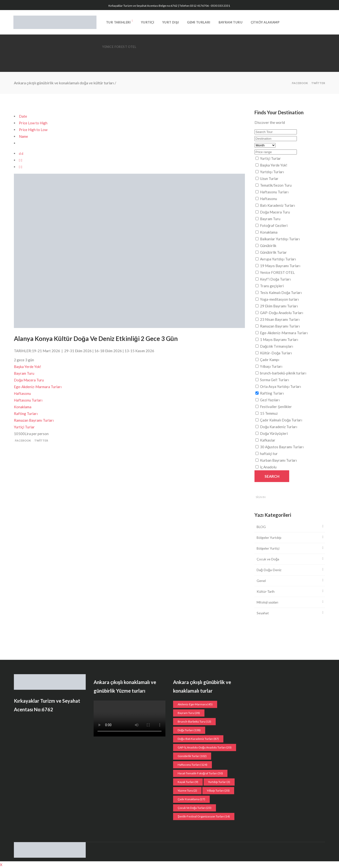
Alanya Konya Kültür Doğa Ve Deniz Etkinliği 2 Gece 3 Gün (96, 339)
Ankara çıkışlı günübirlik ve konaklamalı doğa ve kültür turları (64, 83)
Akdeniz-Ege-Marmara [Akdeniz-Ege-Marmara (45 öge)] (195, 704)
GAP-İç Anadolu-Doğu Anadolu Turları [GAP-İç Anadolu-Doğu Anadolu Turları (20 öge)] (205, 747)
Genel (261, 581)
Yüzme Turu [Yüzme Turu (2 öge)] (187, 790)
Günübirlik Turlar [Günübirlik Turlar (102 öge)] (192, 756)
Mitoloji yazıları (267, 602)
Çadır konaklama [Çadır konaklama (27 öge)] (191, 799)
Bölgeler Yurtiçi (268, 548)
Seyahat (263, 613)
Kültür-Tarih (266, 591)
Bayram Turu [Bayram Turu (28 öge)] (189, 713)
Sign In (261, 497)
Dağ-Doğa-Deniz (269, 570)
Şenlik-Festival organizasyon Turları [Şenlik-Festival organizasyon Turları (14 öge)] (204, 816)
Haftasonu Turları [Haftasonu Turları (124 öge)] (192, 765)
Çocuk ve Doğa (268, 559)
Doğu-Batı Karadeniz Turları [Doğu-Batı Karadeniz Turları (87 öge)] (198, 739)
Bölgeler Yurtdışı (269, 537)
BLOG (261, 527)
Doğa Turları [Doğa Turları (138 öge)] (189, 730)
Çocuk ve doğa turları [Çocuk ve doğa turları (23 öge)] (195, 808)
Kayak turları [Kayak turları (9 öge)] (188, 782)
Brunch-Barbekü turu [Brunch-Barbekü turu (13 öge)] (194, 721)
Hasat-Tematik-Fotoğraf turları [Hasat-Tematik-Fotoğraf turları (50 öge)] (200, 773)
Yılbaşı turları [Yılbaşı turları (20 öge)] (218, 790)
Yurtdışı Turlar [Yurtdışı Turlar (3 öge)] (219, 782)
